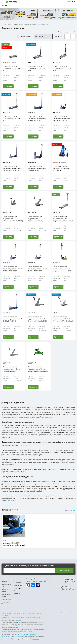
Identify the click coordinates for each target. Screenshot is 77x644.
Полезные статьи (10, 510)
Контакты (17, 593)
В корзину (8, 86)
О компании (18, 579)
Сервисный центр (5, 590)
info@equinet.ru (70, 579)
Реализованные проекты (7, 580)
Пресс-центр (18, 582)
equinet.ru (5, 615)
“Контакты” (12, 501)
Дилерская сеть (17, 589)
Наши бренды (6, 600)
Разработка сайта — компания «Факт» (67, 614)
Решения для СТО (6, 585)
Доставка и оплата (5, 604)
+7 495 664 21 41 (70, 2)
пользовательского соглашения (12, 636)
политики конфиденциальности (27, 634)
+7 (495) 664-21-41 (69, 582)
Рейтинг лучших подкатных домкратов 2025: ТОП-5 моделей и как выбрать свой (14, 543)
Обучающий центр (6, 595)
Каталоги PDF (18, 585)
